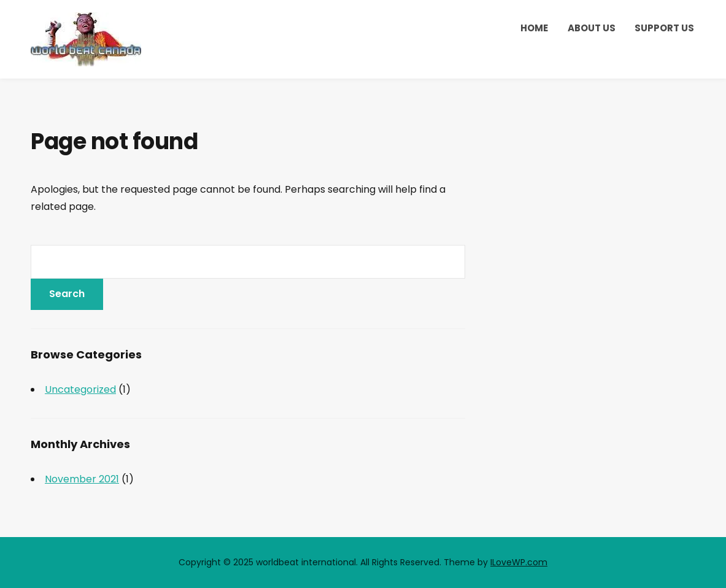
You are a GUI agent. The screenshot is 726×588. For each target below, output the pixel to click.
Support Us (664, 28)
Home (534, 28)
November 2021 (82, 479)
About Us (592, 28)
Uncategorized (80, 389)
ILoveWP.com (519, 562)
